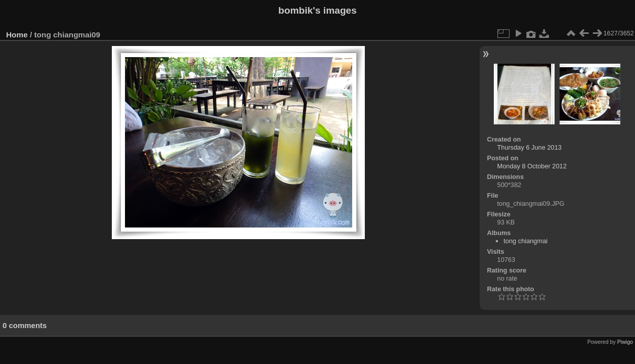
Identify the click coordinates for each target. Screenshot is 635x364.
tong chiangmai (525, 241)
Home (17, 35)
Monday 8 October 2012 (532, 166)
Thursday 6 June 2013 (530, 147)
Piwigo (625, 342)
